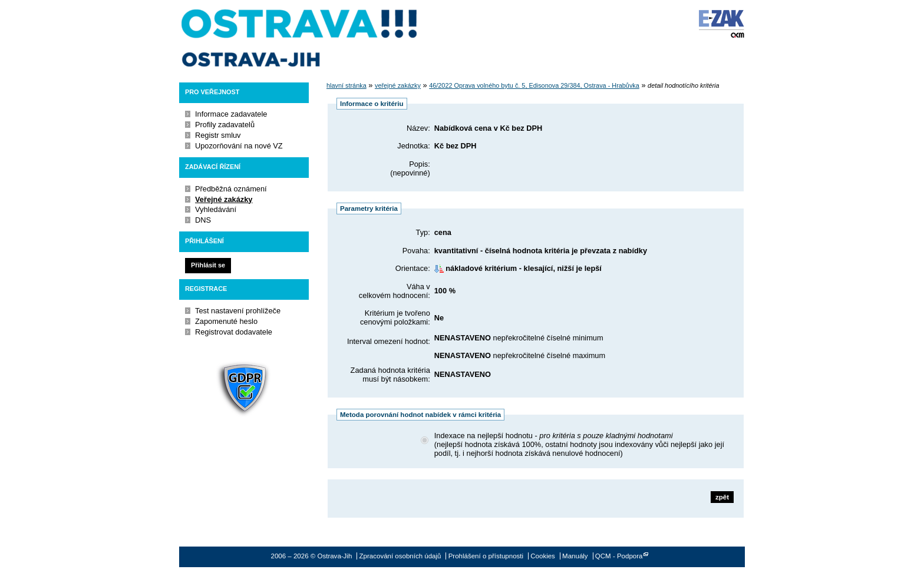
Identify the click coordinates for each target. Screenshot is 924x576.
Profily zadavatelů (225, 125)
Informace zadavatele (231, 114)
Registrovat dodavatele (234, 332)
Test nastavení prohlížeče (238, 311)
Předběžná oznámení (231, 189)
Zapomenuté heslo (226, 321)
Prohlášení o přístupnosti (486, 556)
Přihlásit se (208, 265)
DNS (203, 220)
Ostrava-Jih (300, 38)
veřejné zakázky (398, 85)
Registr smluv (218, 135)
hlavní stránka (346, 85)
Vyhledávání (216, 209)
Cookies (543, 556)
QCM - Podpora (619, 556)
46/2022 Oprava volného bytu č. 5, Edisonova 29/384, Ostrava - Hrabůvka (534, 85)
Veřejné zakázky (224, 199)
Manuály (575, 556)
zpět (722, 497)
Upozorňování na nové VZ (239, 146)
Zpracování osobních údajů (400, 556)
